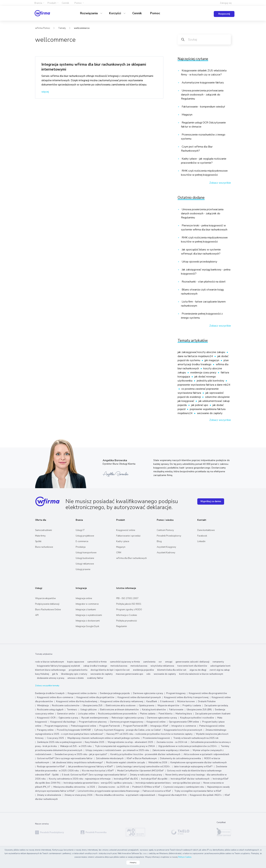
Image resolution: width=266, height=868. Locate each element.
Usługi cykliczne (89, 710)
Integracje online (84, 598)
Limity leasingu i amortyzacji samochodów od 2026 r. (143, 767)
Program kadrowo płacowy (93, 722)
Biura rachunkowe (44, 547)
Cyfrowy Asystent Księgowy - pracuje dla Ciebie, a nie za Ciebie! (128, 730)
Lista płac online (86, 714)
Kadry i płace (123, 541)
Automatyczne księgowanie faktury (202, 83)
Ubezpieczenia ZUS (93, 706)
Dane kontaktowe (206, 530)
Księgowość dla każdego (63, 722)
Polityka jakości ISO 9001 (129, 604)
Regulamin (122, 626)
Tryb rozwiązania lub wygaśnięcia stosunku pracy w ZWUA (125, 746)
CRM (119, 553)
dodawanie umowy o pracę (51, 678)
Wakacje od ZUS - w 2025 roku (76, 746)
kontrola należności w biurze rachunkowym (201, 674)
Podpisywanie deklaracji (47, 604)
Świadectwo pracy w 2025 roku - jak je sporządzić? (81, 754)
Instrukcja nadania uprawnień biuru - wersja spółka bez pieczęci (168, 783)
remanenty (218, 662)
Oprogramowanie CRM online (184, 722)
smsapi (169, 662)
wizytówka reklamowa (162, 666)
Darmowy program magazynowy (127, 722)
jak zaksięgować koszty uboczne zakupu (202, 352)
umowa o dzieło (76, 678)
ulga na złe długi (198, 670)
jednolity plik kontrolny (211, 381)
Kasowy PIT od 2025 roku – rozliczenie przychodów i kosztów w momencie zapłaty (150, 734)
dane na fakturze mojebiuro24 (196, 356)
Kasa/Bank (152, 701)
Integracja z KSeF (159, 726)
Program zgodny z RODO (129, 610)
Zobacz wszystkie (220, 183)
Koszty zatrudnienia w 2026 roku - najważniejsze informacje (80, 779)
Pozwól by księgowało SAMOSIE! (74, 730)
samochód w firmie (97, 662)
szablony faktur (95, 678)
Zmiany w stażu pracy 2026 (78, 795)
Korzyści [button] (115, 13)
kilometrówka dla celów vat (172, 670)
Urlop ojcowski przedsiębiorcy (199, 262)
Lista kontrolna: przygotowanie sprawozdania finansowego (109, 791)
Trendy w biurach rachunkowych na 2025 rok (196, 738)
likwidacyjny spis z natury (74, 674)
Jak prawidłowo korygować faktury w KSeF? (91, 767)
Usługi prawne (83, 569)
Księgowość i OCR (46, 718)
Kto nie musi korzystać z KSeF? (98, 771)
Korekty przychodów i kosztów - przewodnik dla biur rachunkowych (145, 754)
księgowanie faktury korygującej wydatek (59, 666)
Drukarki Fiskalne (207, 701)
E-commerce (82, 541)
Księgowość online (126, 530)
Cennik (65, 3)
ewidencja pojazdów (144, 670)
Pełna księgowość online (84, 726)
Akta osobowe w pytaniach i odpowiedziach (206, 754)
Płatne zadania (148, 714)
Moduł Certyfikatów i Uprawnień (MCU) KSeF (140, 771)
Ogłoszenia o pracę (68, 718)
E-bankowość (167, 701)
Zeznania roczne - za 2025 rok (114, 787)
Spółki (38, 541)
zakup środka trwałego (95, 666)
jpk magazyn (212, 360)
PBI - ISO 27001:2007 (127, 598)
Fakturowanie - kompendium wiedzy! (203, 107)
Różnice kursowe (186, 701)
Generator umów (66, 714)
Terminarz (72, 710)
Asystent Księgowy (166, 547)
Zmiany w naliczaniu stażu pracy (146, 775)
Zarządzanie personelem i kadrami (213, 714)
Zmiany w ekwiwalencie (49, 795)
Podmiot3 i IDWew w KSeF (146, 787)
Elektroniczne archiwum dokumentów (119, 710)
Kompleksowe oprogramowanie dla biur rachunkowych (199, 763)
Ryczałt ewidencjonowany (95, 718)
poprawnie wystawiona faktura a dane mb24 (204, 385)
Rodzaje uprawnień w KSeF (51, 767)
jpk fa (55, 674)
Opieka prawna (146, 706)
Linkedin (201, 541)
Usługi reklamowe (85, 564)
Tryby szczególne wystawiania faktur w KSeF (198, 791)
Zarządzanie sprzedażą (216, 706)
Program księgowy (176, 693)
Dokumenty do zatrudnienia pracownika (180, 758)
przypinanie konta (78, 670)
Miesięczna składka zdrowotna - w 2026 (74, 787)
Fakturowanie (176, 710)
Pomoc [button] (78, 3)
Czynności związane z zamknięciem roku (184, 787)
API (37, 615)
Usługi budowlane (85, 558)
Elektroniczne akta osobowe (121, 706)
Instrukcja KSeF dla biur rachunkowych (190, 779)
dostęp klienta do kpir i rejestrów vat (110, 670)
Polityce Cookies (185, 857)
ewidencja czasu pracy (204, 373)
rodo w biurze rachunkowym (50, 662)
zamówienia (149, 662)
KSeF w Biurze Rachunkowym (142, 758)
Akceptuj (133, 863)
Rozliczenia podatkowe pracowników (117, 714)
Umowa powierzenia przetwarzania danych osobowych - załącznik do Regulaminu (202, 95)
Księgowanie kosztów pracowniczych (183, 730)
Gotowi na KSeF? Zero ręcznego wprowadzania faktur (65, 758)
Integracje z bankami (86, 610)
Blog (159, 541)
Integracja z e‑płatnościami (89, 615)
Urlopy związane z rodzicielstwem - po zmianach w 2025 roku (117, 750)
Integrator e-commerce (87, 604)
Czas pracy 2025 (55, 738)
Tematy (62, 28)
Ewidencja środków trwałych (50, 693)
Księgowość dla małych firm (173, 795)
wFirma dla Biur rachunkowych (131, 558)
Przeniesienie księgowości (156, 738)
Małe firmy (40, 536)
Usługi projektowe (85, 536)
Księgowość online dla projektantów (95, 697)
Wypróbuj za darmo (211, 501)
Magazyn (187, 115)
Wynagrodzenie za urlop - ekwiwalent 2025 (130, 742)
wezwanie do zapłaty (210, 413)
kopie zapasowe (76, 662)
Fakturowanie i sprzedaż (128, 536)
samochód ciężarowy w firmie (125, 662)
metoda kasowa (119, 666)
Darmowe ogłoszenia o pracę (148, 693)
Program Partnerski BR (135, 726)
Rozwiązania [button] (89, 13)
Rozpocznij (224, 14)
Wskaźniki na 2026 (158, 763)
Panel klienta (165, 714)
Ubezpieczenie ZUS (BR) (199, 710)
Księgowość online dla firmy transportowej (186, 697)
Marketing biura (184, 714)
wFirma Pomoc (43, 28)
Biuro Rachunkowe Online (48, 610)
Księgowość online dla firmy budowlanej (77, 701)
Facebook (202, 536)
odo (148, 674)
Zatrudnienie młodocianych (110, 758)
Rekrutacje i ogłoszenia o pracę (128, 718)
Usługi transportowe (86, 553)
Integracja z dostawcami (88, 621)
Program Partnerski (110, 726)
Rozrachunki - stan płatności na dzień (203, 282)
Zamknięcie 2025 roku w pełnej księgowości (60, 742)
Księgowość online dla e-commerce (55, 697)
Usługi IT (80, 530)
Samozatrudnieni (44, 530)
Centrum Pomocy (165, 530)
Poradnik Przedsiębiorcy (169, 536)
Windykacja (43, 706)
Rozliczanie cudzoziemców (66, 706)
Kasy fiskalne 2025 (95, 742)
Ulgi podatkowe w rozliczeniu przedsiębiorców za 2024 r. (188, 746)
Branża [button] (38, 3)
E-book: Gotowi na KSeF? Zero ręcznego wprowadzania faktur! (94, 775)
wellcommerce (82, 28)
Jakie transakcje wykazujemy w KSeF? (193, 767)
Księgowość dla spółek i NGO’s (206, 795)
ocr (160, 662)
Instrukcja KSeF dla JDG (126, 779)
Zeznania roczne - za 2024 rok (172, 742)
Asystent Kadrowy (166, 553)
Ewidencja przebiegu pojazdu (115, 693)
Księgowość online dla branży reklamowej (122, 701)
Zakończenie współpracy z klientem (171, 750)
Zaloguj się (226, 3)
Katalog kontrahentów (154, 710)
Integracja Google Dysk (87, 626)
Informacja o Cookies (127, 615)
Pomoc (155, 13)
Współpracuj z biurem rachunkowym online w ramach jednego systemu (103, 738)
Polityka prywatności (127, 621)
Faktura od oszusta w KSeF (157, 791)
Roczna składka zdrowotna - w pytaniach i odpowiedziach (125, 795)
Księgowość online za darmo (82, 693)
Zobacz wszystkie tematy (47, 686)
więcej (45, 92)
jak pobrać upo (200, 405)
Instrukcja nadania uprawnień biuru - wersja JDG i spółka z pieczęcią (98, 783)
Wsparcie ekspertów (45, 598)
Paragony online (45, 730)
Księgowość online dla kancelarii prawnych (139, 697)
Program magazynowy (56, 726)
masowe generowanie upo (130, 674)
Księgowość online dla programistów (208, 693)
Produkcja (81, 547)
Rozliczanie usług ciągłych (50, 710)
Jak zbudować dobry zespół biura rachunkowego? (78, 763)
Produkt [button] (52, 3)
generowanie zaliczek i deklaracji (192, 662)
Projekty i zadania (192, 706)
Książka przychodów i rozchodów (197, 718)
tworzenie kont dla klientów (192, 666)
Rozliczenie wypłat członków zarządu (126, 763)
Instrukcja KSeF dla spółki (154, 779)
